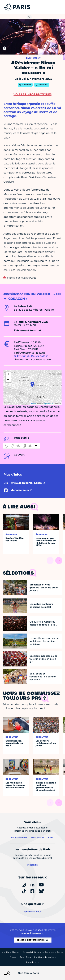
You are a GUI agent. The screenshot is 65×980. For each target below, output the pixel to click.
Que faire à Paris (28, 973)
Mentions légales (11, 952)
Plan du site (32, 962)
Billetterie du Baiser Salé (30, 356)
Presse (13, 957)
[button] (32, 384)
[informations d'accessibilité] (21, 446)
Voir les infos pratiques (32, 94)
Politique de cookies (45, 957)
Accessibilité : (43, 952)
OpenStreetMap (49, 404)
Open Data (25, 957)
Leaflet (33, 404)
